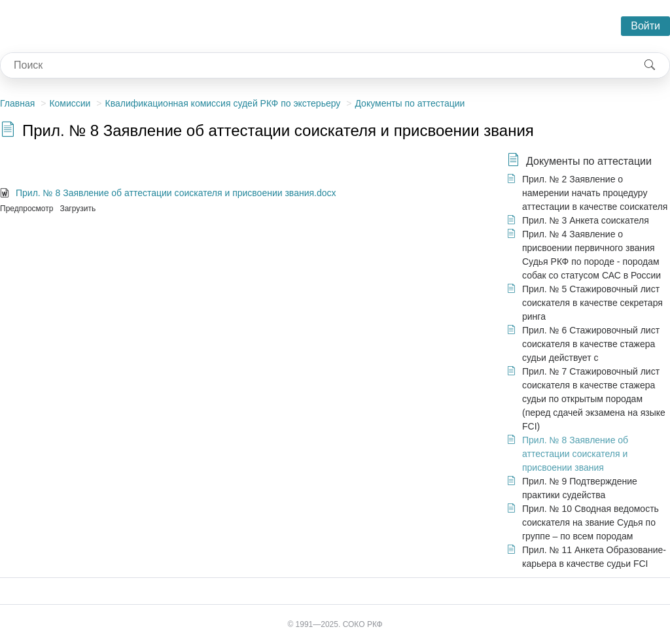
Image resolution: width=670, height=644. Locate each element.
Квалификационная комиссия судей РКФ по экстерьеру (222, 103)
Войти (645, 26)
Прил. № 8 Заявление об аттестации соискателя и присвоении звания (575, 454)
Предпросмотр (26, 209)
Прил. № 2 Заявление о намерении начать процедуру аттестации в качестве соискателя (595, 193)
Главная (17, 103)
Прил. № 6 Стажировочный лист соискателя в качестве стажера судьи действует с (591, 344)
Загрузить (78, 209)
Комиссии (70, 103)
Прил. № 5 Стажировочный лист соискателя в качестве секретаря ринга (592, 303)
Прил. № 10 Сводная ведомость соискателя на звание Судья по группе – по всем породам (591, 522)
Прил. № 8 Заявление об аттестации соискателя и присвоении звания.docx (176, 193)
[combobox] (315, 65)
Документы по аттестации (410, 103)
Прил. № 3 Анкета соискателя (586, 220)
